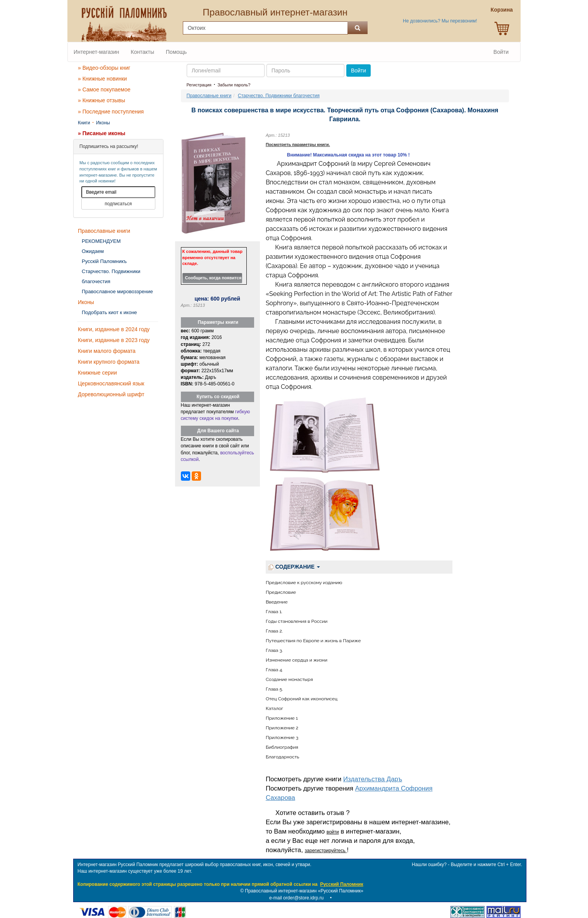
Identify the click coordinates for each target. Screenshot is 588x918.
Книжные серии (97, 373)
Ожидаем (93, 251)
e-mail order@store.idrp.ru (296, 898)
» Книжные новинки (102, 79)
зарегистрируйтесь (326, 851)
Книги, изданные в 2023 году (114, 340)
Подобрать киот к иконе (109, 312)
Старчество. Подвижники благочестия (111, 276)
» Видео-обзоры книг (104, 68)
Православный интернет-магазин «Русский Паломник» (304, 891)
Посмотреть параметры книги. (298, 144)
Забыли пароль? (234, 85)
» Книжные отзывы (101, 100)
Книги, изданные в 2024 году (114, 329)
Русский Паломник (341, 884)
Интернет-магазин (96, 52)
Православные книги (104, 231)
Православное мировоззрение (117, 291)
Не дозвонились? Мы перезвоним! (440, 21)
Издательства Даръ (373, 779)
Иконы (103, 123)
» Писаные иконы (102, 133)
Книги (84, 123)
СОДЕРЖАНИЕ (294, 567)
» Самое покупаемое (104, 89)
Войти (501, 52)
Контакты (143, 52)
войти (333, 832)
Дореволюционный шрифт (111, 394)
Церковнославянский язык (111, 383)
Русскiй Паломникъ (104, 261)
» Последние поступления (111, 112)
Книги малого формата (107, 351)
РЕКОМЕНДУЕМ (101, 241)
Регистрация (199, 85)
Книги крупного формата (109, 362)
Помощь (176, 52)
